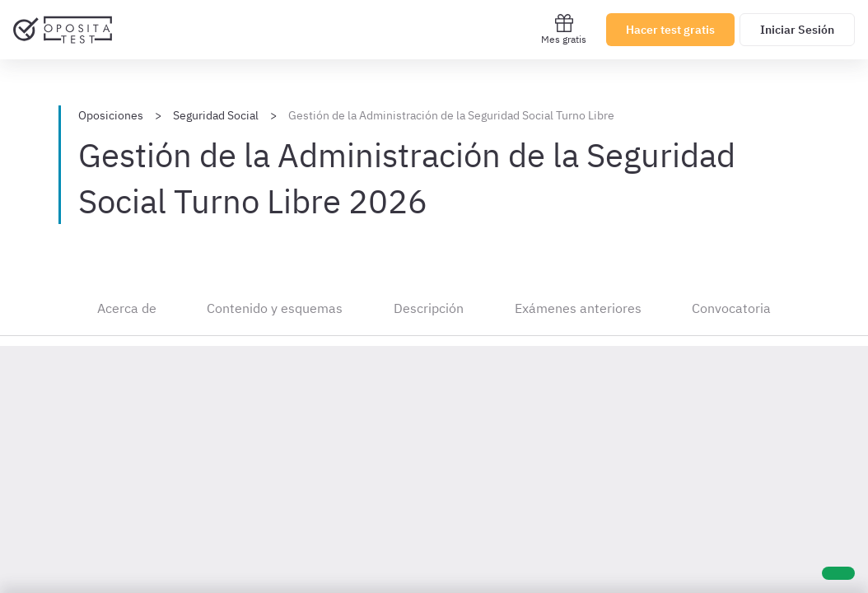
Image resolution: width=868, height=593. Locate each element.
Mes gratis (564, 29)
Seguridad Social (216, 115)
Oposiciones (111, 115)
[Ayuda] (838, 573)
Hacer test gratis (670, 30)
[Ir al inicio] (63, 30)
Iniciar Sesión (797, 30)
